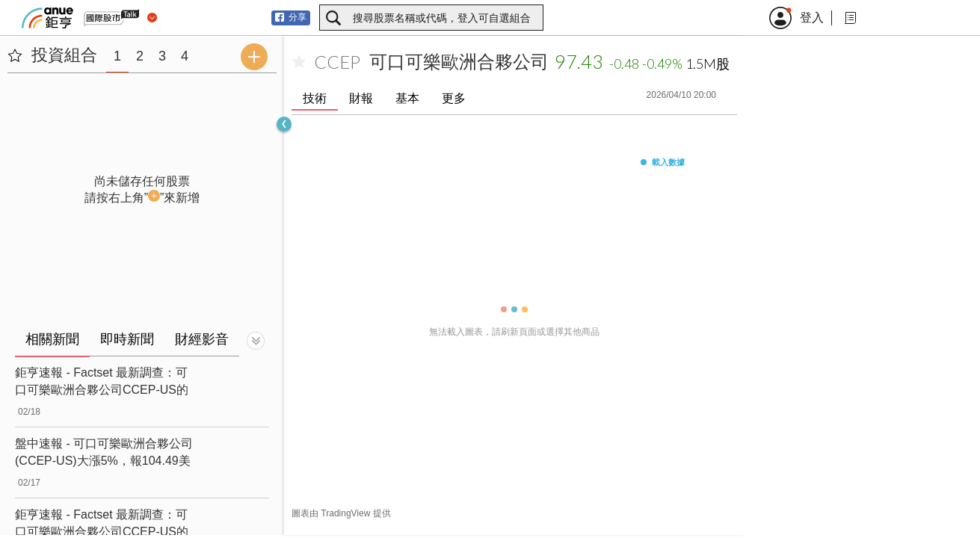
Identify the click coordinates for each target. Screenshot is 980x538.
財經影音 (202, 339)
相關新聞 (52, 339)
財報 (361, 98)
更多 (454, 98)
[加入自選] (299, 62)
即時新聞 (127, 339)
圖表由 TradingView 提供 (341, 513)
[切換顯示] (256, 341)
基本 (407, 98)
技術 (315, 98)
